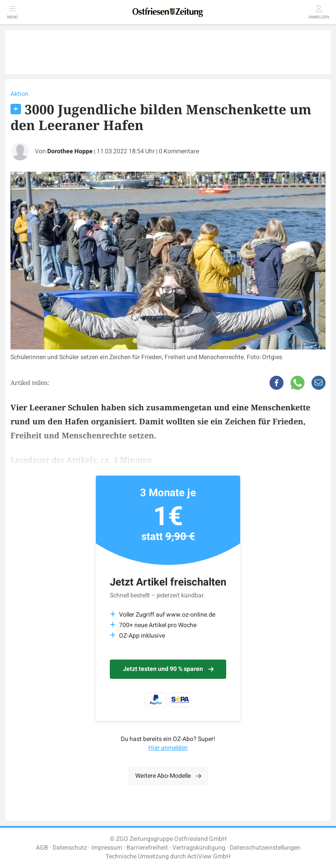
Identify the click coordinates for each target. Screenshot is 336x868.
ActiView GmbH (209, 856)
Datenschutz (70, 848)
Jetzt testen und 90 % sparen (168, 669)
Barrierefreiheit (147, 848)
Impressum (107, 848)
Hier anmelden (168, 748)
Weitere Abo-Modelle (168, 776)
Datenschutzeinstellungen (265, 848)
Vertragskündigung (199, 848)
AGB (42, 848)
